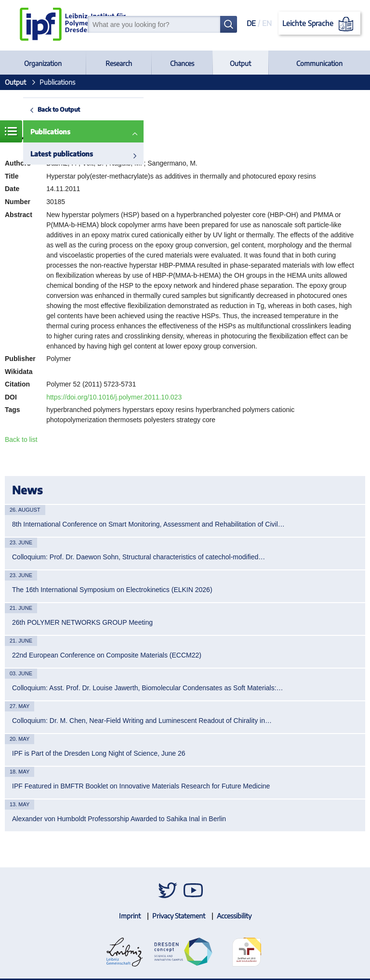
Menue (11, 131)
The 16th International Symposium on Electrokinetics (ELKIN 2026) (112, 590)
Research (119, 63)
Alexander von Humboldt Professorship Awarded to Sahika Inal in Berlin (119, 819)
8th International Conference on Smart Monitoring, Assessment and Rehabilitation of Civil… (148, 524)
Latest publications (62, 154)
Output (240, 63)
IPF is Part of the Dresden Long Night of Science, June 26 (99, 753)
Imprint (130, 916)
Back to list (21, 439)
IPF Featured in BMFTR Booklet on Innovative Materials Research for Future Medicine (141, 786)
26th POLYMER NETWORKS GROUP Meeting (82, 622)
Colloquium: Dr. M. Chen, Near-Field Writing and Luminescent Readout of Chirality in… (142, 721)
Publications (50, 132)
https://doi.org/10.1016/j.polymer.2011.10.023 (114, 397)
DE (251, 23)
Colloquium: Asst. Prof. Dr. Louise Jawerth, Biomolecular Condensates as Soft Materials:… (148, 688)
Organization (43, 63)
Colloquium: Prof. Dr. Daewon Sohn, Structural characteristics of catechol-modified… (139, 557)
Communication (319, 63)
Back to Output (59, 109)
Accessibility (234, 916)
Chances (182, 63)
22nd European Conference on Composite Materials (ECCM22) (107, 655)
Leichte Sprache (320, 24)
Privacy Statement (179, 916)
